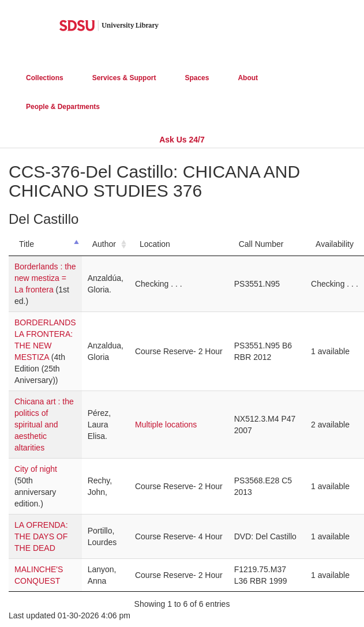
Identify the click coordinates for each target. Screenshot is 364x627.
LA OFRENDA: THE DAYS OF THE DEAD (41, 536)
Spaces (197, 78)
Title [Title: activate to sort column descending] (27, 244)
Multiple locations (166, 425)
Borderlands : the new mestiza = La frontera (45, 278)
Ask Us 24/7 (182, 140)
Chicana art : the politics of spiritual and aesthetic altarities (44, 425)
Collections (45, 78)
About (248, 78)
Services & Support (124, 78)
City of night (36, 469)
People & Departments (63, 107)
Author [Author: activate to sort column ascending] (104, 244)
